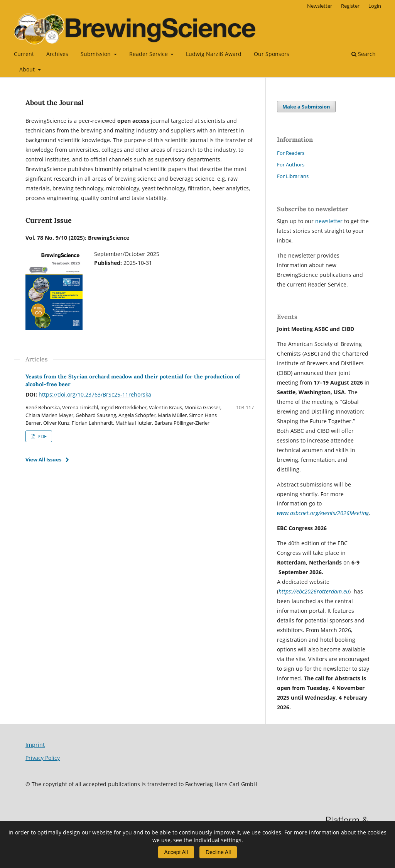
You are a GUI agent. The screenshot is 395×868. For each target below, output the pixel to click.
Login (375, 6)
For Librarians (293, 176)
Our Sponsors (272, 54)
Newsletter (320, 6)
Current (24, 54)
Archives (57, 54)
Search (364, 54)
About (28, 69)
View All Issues (43, 459)
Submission (96, 54)
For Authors (291, 164)
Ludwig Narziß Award (214, 54)
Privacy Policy (43, 758)
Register (350, 6)
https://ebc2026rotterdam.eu (314, 591)
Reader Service (149, 54)
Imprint (35, 745)
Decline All (218, 852)
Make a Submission (306, 107)
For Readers (291, 153)
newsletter (330, 221)
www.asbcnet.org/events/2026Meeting (323, 513)
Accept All (176, 852)
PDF (41, 436)
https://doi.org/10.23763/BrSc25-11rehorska (95, 394)
